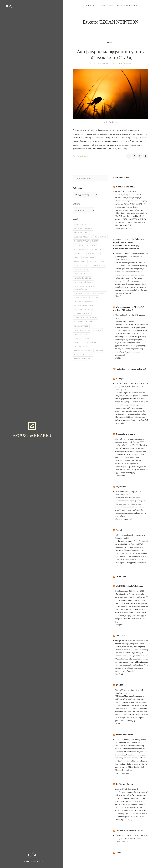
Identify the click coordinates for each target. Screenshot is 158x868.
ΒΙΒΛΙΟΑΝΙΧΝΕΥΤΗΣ (126, 187)
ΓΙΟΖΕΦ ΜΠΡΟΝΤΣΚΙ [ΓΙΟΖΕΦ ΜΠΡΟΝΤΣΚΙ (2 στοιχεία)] (83, 310)
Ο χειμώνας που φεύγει (124, 644)
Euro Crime (121, 580)
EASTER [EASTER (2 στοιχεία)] (78, 249)
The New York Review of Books (130, 834)
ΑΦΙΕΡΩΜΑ (111, 43)
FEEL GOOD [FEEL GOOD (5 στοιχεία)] (89, 249)
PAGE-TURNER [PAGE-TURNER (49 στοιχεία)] (80, 267)
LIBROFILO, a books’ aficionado (131, 590)
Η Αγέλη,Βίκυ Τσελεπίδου (125, 316)
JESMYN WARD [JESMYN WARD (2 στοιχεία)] (81, 253)
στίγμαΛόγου (121, 490)
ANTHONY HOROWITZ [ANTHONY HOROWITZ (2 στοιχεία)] (84, 231)
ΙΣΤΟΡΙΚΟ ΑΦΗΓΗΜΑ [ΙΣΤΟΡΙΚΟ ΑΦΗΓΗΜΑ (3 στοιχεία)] (83, 337)
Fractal (119, 534)
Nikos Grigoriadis (125, 63)
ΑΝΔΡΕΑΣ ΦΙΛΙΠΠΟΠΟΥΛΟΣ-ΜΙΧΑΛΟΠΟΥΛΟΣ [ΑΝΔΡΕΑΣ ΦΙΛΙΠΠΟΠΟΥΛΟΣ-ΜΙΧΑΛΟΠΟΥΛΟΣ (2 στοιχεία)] (86, 304)
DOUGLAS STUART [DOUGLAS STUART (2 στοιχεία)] (98, 244)
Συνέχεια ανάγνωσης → (83, 156)
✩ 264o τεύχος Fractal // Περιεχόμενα (130, 539)
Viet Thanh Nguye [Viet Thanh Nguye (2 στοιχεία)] (82, 284)
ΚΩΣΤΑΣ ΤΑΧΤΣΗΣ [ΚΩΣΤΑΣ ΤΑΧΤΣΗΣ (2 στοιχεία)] (82, 350)
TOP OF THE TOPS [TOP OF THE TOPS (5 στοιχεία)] (82, 280)
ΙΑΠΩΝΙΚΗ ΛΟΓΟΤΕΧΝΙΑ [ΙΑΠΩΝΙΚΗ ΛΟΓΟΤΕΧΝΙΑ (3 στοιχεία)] (85, 332)
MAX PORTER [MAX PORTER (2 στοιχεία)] (97, 258)
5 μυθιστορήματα (122, 595)
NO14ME (120, 689)
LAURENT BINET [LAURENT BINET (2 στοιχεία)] (81, 258)
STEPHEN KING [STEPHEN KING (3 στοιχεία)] (97, 267)
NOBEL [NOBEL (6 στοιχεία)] (93, 262)
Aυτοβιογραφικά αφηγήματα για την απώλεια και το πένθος (111, 54)
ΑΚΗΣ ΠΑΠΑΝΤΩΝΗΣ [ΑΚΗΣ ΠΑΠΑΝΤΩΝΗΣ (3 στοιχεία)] (83, 293)
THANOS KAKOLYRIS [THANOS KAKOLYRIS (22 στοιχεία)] (83, 271)
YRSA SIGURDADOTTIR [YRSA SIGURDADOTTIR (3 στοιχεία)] (84, 289)
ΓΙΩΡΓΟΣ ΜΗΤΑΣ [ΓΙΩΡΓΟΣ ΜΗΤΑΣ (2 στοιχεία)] (81, 314)
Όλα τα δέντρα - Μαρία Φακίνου (128, 694)
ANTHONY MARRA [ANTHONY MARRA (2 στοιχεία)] (82, 235)
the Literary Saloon (125, 788)
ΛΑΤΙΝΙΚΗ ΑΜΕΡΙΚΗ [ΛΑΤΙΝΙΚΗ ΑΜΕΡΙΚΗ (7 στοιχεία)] (83, 354)
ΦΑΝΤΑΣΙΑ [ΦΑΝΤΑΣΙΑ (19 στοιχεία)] (101, 377)
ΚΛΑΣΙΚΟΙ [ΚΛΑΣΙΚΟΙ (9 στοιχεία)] (92, 346)
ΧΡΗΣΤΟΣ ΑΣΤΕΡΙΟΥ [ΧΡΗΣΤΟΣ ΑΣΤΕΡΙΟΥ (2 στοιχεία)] (83, 386)
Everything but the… (124, 839)
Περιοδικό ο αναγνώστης (126, 438)
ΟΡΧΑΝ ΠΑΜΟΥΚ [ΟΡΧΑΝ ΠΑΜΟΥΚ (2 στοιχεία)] (82, 372)
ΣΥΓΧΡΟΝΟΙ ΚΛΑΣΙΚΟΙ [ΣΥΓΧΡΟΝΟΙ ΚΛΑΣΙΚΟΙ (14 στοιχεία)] (84, 377)
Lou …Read (121, 639)
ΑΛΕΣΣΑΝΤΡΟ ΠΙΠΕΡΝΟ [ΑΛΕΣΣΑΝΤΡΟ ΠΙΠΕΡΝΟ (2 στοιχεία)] (84, 298)
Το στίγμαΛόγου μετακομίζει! (126, 495)
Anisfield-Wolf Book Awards (127, 793)
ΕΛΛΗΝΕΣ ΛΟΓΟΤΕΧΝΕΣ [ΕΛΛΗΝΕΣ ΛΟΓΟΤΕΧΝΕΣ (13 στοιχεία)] (85, 328)
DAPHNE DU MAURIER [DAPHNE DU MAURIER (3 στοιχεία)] (84, 240)
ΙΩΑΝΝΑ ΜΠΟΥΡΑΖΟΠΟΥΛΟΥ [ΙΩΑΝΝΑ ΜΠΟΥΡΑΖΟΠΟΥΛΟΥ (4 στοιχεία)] (87, 341)
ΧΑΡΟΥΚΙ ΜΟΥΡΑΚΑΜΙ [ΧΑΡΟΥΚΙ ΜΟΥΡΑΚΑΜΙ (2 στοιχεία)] (84, 381)
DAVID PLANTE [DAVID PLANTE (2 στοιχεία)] (81, 244)
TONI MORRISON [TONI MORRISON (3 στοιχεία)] (82, 276)
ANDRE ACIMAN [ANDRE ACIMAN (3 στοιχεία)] (81, 226)
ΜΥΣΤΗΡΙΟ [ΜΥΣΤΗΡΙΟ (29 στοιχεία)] (99, 354)
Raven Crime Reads (125, 738)
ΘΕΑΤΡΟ (119, 192)
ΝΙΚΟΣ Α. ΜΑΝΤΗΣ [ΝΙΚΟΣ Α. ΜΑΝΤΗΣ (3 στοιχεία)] (82, 359)
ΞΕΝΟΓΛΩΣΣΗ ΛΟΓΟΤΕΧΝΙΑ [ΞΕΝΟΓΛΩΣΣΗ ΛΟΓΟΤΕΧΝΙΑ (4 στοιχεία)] (86, 368)
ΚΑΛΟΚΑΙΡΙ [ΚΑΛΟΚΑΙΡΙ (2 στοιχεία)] (79, 346)
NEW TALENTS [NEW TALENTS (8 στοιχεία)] (81, 262)
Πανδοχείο (120, 382)
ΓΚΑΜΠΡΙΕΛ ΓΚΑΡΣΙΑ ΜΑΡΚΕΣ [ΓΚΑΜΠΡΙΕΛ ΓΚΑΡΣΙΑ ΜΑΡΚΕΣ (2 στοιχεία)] (87, 319)
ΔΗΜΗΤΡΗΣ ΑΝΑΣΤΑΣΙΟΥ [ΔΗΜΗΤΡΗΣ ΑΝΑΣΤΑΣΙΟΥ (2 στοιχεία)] (85, 323)
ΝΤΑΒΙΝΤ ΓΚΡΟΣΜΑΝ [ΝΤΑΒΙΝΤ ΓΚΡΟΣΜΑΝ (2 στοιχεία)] (83, 363)
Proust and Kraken (35, 861)
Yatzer (119, 856)
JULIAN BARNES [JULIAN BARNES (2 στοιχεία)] (97, 253)
